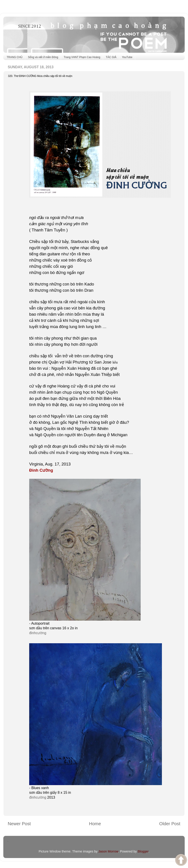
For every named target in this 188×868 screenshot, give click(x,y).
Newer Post (19, 824)
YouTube (127, 57)
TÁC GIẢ (111, 57)
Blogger (143, 851)
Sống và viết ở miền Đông (43, 57)
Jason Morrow (108, 851)
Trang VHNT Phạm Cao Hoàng (82, 57)
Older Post (170, 824)
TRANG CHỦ (14, 57)
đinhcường (38, 633)
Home (95, 824)
